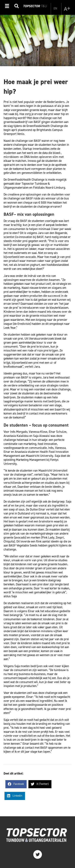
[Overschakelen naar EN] (55, 8)
